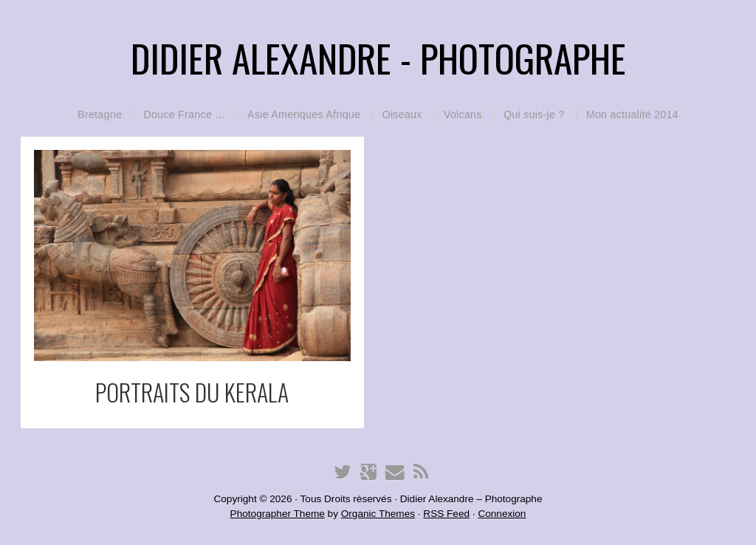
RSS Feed (446, 514)
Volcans (463, 114)
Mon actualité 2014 (632, 114)
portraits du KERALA (192, 392)
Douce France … (185, 114)
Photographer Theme (278, 514)
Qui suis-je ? (534, 114)
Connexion (502, 514)
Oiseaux (402, 114)
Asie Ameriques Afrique (304, 114)
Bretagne (100, 114)
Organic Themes (378, 514)
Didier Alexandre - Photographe (378, 58)
